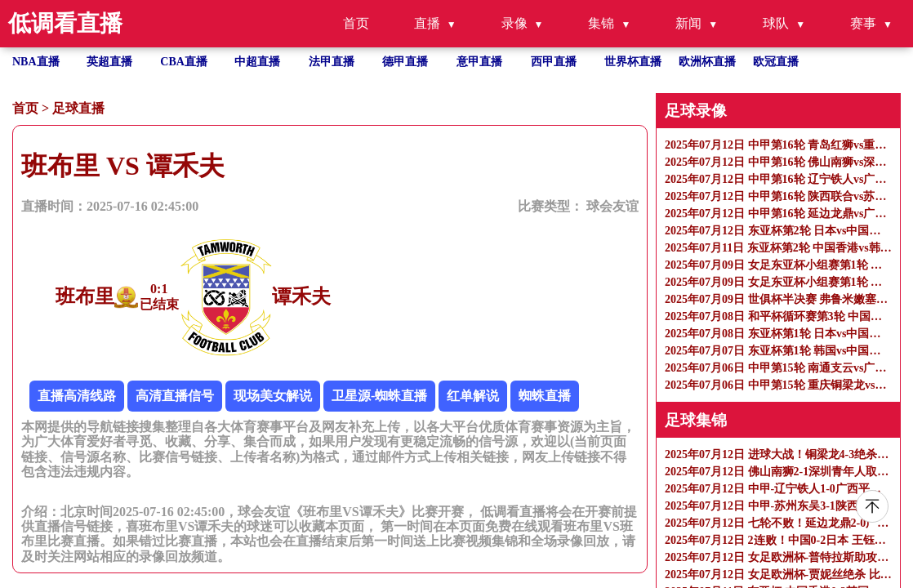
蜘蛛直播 (545, 396)
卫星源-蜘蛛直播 (379, 396)
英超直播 (109, 62)
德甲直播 (405, 62)
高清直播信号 (175, 396)
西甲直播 (554, 62)
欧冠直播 (776, 62)
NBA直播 (36, 62)
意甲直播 (479, 62)
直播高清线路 (77, 396)
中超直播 (257, 62)
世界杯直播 (633, 62)
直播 (427, 23)
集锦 (601, 23)
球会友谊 (612, 206)
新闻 (688, 23)
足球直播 (78, 108)
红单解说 (473, 396)
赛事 (863, 23)
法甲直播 (332, 62)
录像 (514, 23)
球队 (776, 23)
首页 (356, 23)
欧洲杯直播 (707, 62)
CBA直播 (184, 62)
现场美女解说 (273, 396)
